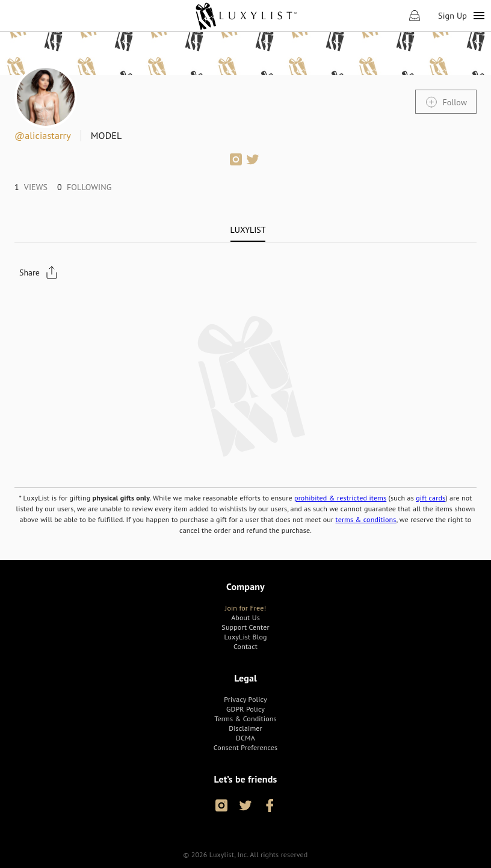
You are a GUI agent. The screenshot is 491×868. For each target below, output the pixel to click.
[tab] (248, 230)
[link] (246, 16)
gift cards (431, 498)
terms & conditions (366, 519)
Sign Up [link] (452, 16)
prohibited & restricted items (340, 498)
